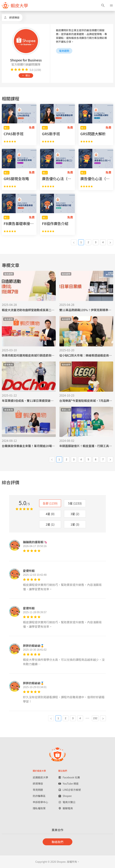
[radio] (12, 70)
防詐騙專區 (39, 796)
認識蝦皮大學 (40, 777)
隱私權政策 (39, 808)
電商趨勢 (64, 51)
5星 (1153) (75, 503)
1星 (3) (75, 524)
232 (95, 718)
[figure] (15, 5)
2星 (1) (50, 524)
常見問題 (38, 790)
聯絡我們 (57, 842)
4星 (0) (50, 514)
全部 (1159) (50, 503)
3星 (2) (75, 514)
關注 (26, 75)
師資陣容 (38, 783)
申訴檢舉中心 (40, 802)
